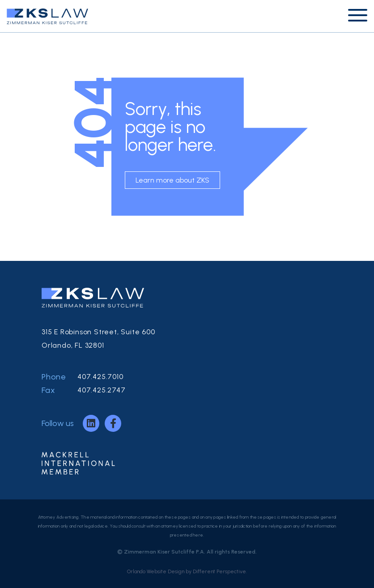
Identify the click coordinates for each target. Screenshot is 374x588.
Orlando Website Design (156, 571)
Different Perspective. (220, 571)
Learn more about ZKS (172, 180)
